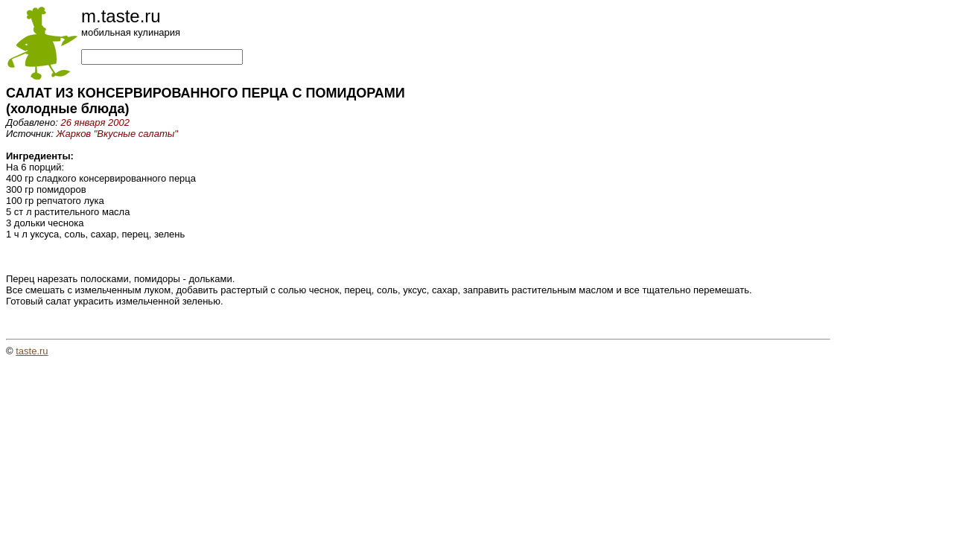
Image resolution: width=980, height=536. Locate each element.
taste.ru (32, 351)
